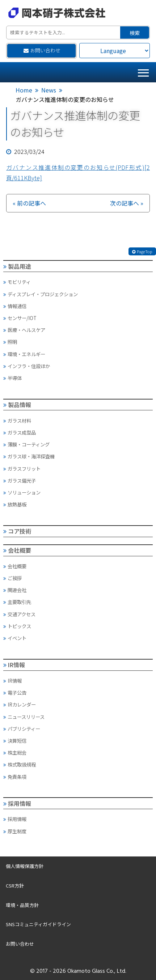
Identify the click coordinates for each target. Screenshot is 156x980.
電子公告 (15, 692)
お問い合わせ (42, 50)
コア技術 (17, 531)
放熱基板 (15, 504)
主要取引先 (17, 602)
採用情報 (17, 803)
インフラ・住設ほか (27, 366)
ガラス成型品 (20, 432)
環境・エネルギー (24, 354)
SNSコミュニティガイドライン (38, 924)
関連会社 (15, 590)
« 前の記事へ (29, 203)
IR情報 (14, 665)
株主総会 (15, 752)
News (49, 90)
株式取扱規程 (20, 764)
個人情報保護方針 (25, 866)
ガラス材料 (17, 420)
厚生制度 (15, 831)
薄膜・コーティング (26, 444)
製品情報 (17, 405)
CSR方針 (15, 886)
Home (24, 90)
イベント (15, 638)
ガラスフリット (22, 469)
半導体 (12, 378)
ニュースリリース (24, 717)
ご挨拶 (12, 578)
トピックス (17, 626)
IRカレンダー (20, 704)
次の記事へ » (127, 203)
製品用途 (17, 266)
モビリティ (17, 282)
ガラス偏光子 (20, 480)
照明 (10, 342)
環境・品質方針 (22, 905)
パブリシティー (22, 729)
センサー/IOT (20, 318)
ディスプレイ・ (41, 294)
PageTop (142, 251)
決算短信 (15, 741)
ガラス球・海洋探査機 (29, 456)
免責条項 (15, 777)
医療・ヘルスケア (24, 330)
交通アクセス (19, 614)
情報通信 (15, 306)
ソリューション (22, 492)
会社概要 (17, 550)
